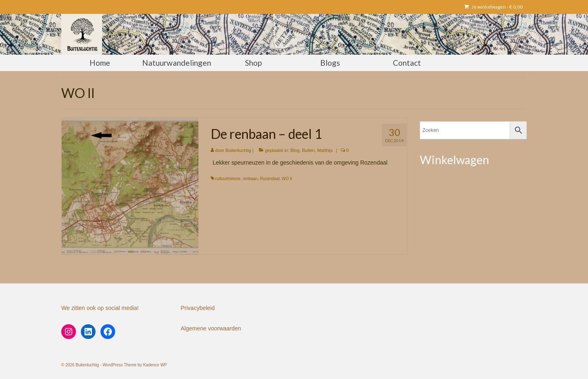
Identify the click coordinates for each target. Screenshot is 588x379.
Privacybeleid (198, 308)
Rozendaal (270, 179)
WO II (287, 179)
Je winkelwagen (493, 7)
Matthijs (325, 150)
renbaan (250, 179)
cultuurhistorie (228, 179)
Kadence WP (155, 365)
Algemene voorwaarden (211, 328)
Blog (295, 150)
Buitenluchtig (238, 150)
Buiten (308, 150)
